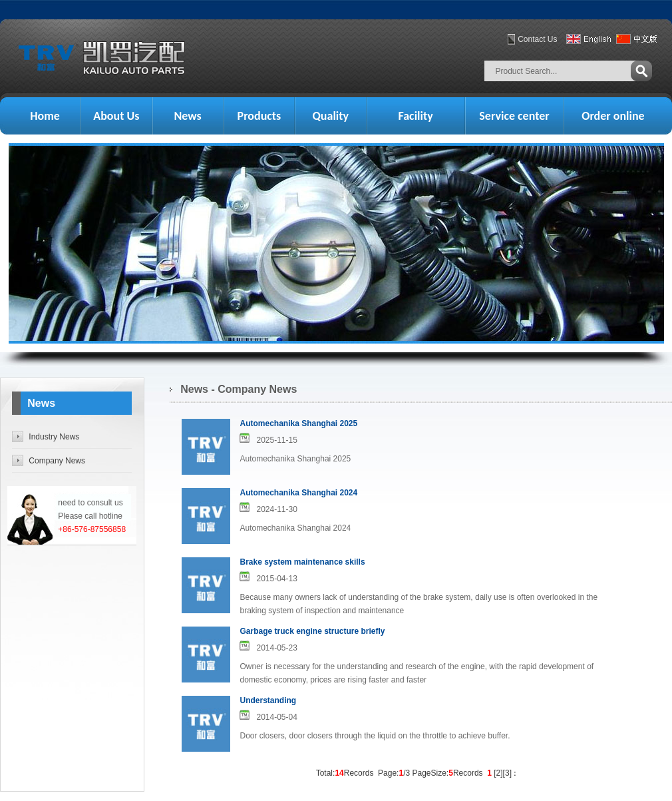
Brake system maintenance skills (302, 562)
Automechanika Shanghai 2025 (298, 423)
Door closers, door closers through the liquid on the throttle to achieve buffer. (375, 736)
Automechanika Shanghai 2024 (298, 493)
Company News (57, 461)
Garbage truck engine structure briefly (312, 631)
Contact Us (537, 39)
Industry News (54, 437)
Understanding (268, 700)
